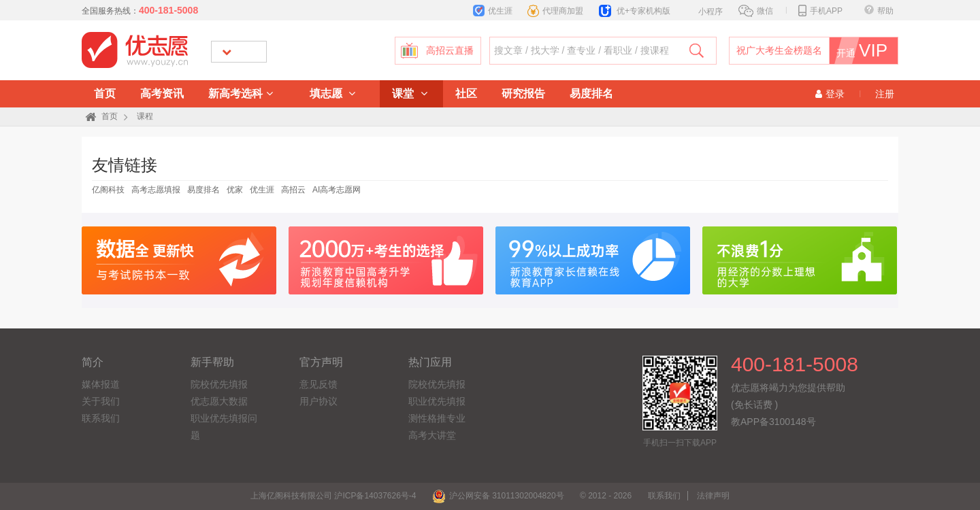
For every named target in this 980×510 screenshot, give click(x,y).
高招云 (293, 190)
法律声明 (713, 496)
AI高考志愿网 (337, 190)
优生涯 (493, 11)
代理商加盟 (555, 11)
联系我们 (101, 418)
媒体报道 (101, 384)
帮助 (879, 11)
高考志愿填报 (156, 190)
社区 (466, 93)
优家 (235, 190)
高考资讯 (162, 93)
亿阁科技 (108, 190)
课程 (145, 116)
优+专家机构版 (635, 11)
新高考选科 (241, 93)
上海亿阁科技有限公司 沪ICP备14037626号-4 (333, 496)
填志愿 (332, 93)
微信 (756, 11)
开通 (867, 51)
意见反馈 (318, 384)
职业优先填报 (437, 401)
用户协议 (318, 401)
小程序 (703, 10)
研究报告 (523, 93)
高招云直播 (450, 51)
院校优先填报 (219, 384)
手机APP (820, 11)
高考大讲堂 (432, 435)
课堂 (409, 93)
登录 (830, 94)
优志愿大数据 (219, 401)
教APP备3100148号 (773, 422)
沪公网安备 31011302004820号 (498, 496)
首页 (105, 93)
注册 (885, 94)
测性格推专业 (437, 418)
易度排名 (591, 93)
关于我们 (101, 401)
